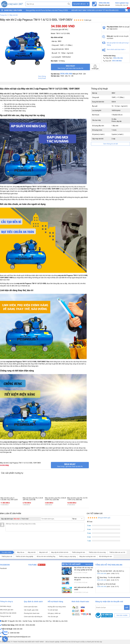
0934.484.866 (102, 573)
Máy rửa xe (21, 552)
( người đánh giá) (99, 518)
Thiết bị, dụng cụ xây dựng (67, 556)
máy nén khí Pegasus (33, 191)
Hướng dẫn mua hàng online (57, 607)
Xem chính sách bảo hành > (116, 49)
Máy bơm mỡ (43, 552)
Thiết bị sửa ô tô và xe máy (97, 552)
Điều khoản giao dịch (7, 610)
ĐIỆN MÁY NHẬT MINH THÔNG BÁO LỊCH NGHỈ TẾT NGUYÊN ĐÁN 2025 (95, 10)
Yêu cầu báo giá (53, 617)
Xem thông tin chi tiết (111, 144)
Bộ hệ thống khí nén (106, 556)
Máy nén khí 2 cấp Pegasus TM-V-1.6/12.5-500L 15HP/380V (24, 94)
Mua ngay (70, 67)
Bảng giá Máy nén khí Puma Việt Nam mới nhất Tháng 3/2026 (47, 10)
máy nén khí (58, 94)
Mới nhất (17, 519)
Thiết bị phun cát (7, 556)
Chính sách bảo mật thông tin (33, 617)
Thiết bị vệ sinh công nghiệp (24, 556)
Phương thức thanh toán (32, 613)
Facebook (3, 568)
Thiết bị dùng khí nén (78, 552)
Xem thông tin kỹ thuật (42, 77)
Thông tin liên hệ (5, 616)
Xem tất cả (89, 564)
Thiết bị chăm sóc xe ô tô (117, 552)
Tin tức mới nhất (73, 564)
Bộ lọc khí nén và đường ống (46, 556)
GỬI (127, 608)
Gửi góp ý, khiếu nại (54, 613)
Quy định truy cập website (8, 613)
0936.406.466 (102, 580)
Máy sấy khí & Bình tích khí (60, 552)
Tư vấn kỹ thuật (53, 610)
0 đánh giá (88, 20)
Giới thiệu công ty (6, 606)
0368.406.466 (102, 587)
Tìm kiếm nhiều (6, 552)
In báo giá (95, 67)
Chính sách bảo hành (31, 607)
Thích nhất (25, 519)
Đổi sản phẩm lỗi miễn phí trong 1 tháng (118, 44)
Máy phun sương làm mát (87, 556)
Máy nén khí (32, 552)
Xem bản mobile (122, 615)
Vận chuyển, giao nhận (31, 610)
